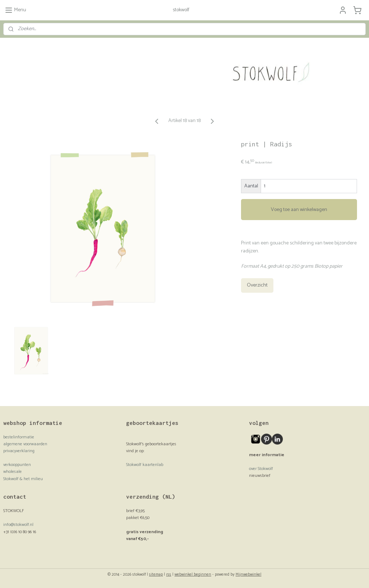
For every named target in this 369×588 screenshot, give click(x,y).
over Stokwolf (261, 469)
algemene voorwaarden (25, 444)
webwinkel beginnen (193, 575)
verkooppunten (17, 465)
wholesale (13, 472)
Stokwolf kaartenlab (145, 465)
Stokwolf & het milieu (23, 479)
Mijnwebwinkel (248, 575)
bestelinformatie (19, 437)
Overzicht (257, 285)
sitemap (156, 575)
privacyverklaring (19, 451)
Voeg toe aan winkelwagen (299, 209)
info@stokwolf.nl (18, 525)
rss (169, 575)
